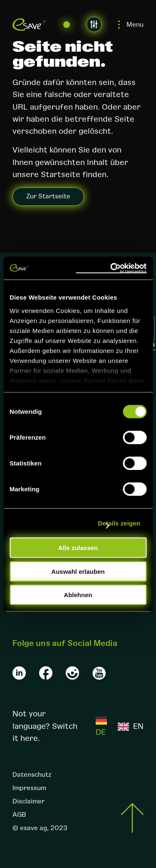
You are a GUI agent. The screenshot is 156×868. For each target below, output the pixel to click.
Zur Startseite (48, 196)
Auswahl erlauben (78, 571)
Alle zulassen (78, 548)
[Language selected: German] (120, 727)
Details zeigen (119, 523)
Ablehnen (78, 595)
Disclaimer (28, 801)
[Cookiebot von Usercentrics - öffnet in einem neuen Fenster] (111, 268)
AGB (19, 815)
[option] (131, 727)
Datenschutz (32, 775)
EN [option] (138, 727)
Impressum (29, 788)
